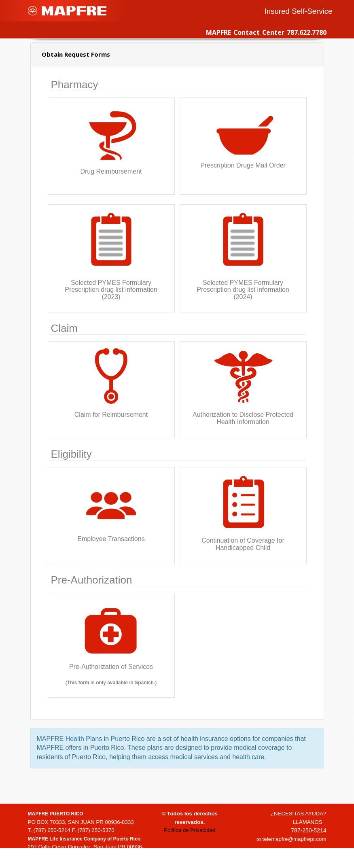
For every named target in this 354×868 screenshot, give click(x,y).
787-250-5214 (308, 830)
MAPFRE (67, 11)
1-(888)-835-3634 (55, 863)
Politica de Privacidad (190, 830)
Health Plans (84, 739)
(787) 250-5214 (52, 830)
